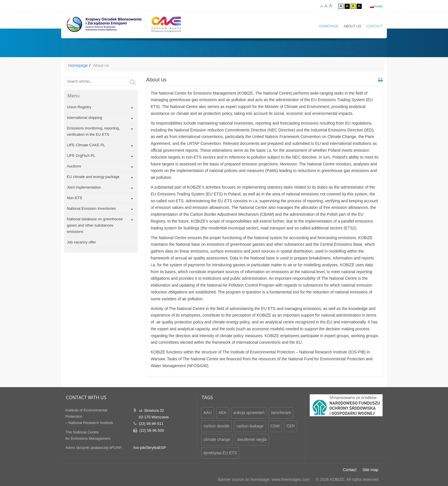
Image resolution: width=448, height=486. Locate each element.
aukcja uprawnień (249, 413)
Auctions (74, 166)
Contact (374, 26)
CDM (275, 426)
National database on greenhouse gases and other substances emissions (95, 225)
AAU (208, 413)
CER (291, 426)
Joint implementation (84, 187)
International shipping (85, 118)
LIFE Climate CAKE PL (86, 145)
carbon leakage (250, 426)
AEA (223, 413)
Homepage (329, 26)
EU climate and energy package (93, 177)
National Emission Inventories (91, 208)
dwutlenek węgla (252, 439)
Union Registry (79, 107)
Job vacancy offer (81, 242)
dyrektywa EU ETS (220, 453)
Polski (378, 6)
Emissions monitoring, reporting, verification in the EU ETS (93, 131)
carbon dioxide (216, 426)
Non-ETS (74, 198)
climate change (217, 439)
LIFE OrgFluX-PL (81, 156)
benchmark (281, 413)
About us (352, 26)
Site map (370, 470)
